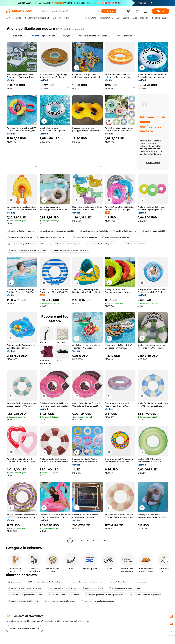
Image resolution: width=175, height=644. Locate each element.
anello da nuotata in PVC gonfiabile (145, 595)
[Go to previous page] (64, 541)
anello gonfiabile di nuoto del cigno (125, 588)
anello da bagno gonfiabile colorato (24, 601)
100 (105, 541)
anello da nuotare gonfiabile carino (63, 595)
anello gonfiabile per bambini (116, 237)
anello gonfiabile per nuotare (21, 231)
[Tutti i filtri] (16, 36)
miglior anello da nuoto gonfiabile (52, 582)
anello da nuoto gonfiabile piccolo (66, 244)
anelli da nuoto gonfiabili (153, 231)
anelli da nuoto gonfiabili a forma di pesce (128, 582)
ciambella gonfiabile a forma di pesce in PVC (104, 595)
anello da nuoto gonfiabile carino (52, 237)
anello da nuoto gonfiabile (20, 237)
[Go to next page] (111, 541)
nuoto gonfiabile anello (93, 588)
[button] (98, 11)
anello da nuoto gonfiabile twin (94, 231)
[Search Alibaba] (68, 11)
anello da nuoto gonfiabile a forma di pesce (70, 250)
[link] (171, 616)
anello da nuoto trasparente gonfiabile (57, 231)
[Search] (109, 11)
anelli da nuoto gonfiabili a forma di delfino (27, 244)
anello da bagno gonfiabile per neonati (25, 588)
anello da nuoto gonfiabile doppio (60, 601)
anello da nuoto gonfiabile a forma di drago (27, 250)
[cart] (138, 12)
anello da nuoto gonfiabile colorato (89, 582)
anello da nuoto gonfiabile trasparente (25, 595)
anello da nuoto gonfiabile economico (97, 601)
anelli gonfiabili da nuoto (125, 231)
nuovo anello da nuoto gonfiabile (102, 244)
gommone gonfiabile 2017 (20, 582)
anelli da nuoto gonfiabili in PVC (62, 588)
